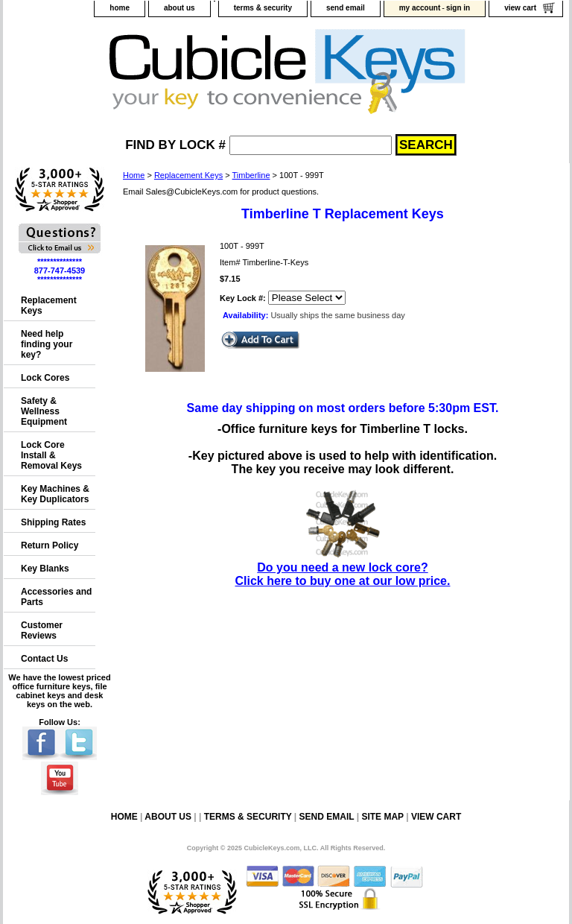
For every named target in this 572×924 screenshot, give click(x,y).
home (120, 8)
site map (382, 817)
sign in (458, 8)
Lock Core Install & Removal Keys (51, 455)
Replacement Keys (188, 175)
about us (179, 8)
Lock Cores (45, 378)
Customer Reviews (42, 630)
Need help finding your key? (47, 344)
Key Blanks (45, 569)
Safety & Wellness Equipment (44, 411)
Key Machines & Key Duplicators (55, 494)
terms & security (263, 8)
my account (420, 8)
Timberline (251, 175)
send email (346, 8)
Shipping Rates (53, 522)
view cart (520, 8)
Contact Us (44, 659)
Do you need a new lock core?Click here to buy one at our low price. (343, 567)
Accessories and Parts (56, 597)
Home (134, 175)
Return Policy (50, 545)
